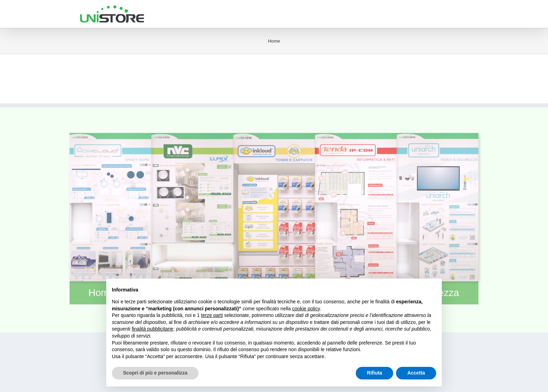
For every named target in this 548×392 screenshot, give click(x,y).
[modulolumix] (192, 137)
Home (274, 41)
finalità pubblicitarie (153, 329)
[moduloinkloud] (274, 137)
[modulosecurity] (438, 137)
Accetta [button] (416, 373)
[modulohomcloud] (110, 137)
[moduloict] (356, 137)
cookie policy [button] (306, 309)
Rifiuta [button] (375, 373)
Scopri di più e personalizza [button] (155, 373)
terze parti (212, 315)
